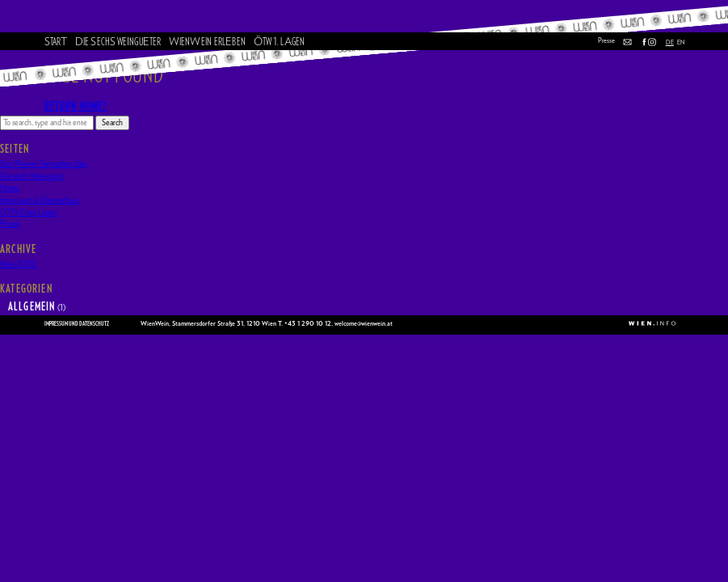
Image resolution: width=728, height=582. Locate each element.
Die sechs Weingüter (32, 176)
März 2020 (18, 264)
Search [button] (112, 123)
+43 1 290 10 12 (308, 324)
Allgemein (32, 307)
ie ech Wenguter (118, 42)
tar (56, 42)
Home (10, 188)
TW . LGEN (279, 42)
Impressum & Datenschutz (40, 200)
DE (670, 42)
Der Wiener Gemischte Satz (44, 164)
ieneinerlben (207, 42)
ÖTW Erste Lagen (29, 213)
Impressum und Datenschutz (77, 324)
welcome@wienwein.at (364, 324)
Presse (606, 41)
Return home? (76, 107)
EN (681, 42)
